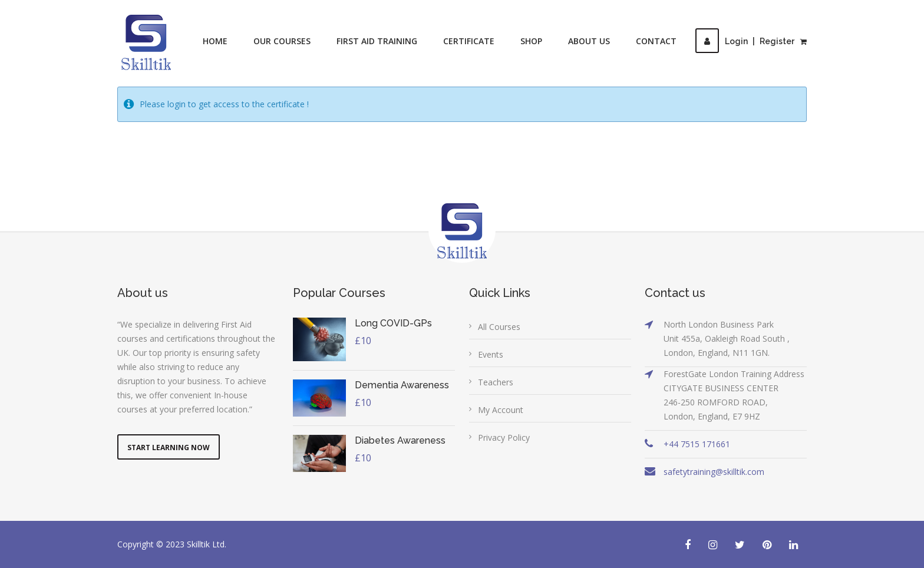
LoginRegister (745, 41)
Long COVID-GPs (393, 323)
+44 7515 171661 (697, 444)
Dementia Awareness (402, 385)
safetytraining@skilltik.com (714, 472)
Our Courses (282, 41)
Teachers (496, 382)
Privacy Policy (504, 437)
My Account (501, 410)
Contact (656, 41)
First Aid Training (377, 41)
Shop (531, 41)
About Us (589, 41)
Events (491, 354)
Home (215, 41)
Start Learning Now (169, 448)
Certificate (469, 41)
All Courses (499, 327)
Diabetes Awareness (400, 440)
